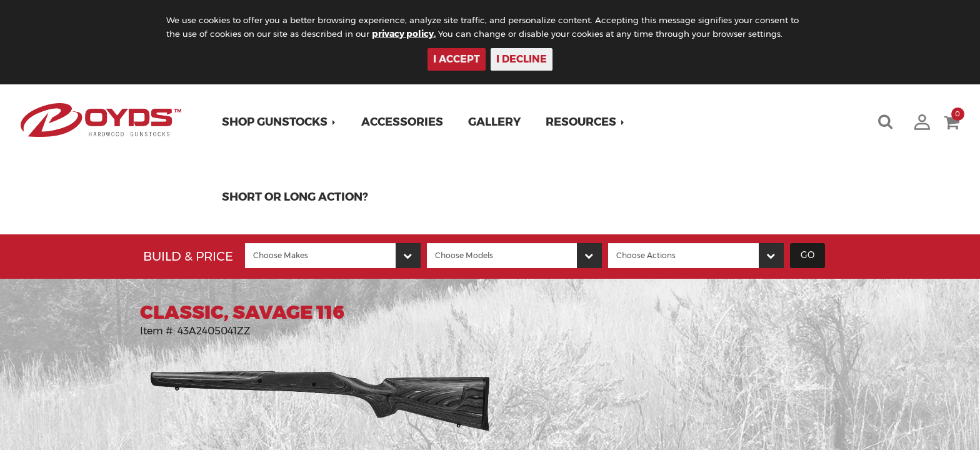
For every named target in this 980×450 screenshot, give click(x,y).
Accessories (404, 122)
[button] (281, 122)
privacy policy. (422, 34)
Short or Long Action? (297, 197)
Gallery (496, 122)
